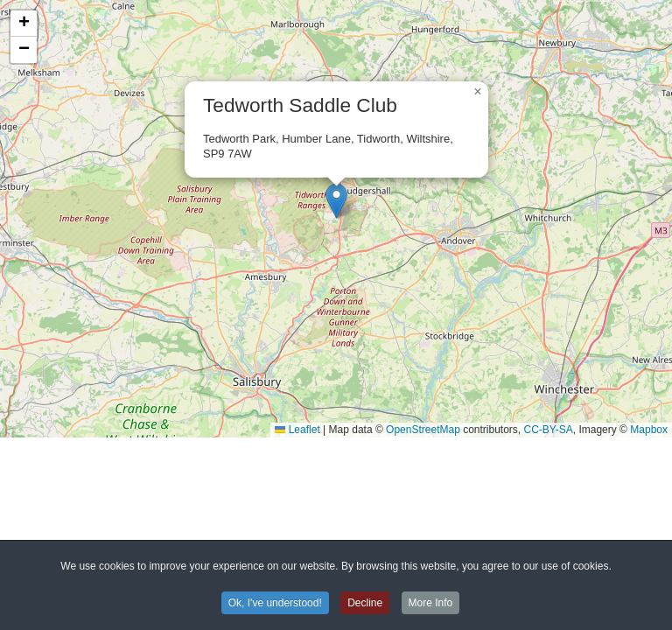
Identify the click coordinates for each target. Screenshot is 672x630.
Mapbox (649, 430)
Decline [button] (365, 605)
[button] (336, 201)
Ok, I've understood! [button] (275, 605)
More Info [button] (431, 605)
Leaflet (297, 430)
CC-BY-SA (549, 430)
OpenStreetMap (423, 430)
